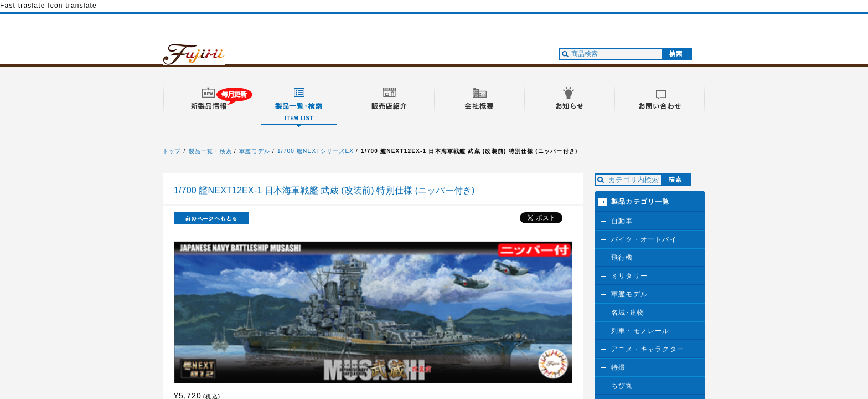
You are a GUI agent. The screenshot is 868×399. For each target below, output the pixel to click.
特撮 (618, 367)
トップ (172, 151)
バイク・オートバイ (644, 239)
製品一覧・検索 (210, 151)
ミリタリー (629, 276)
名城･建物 (628, 313)
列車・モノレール (640, 331)
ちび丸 (622, 386)
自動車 (622, 221)
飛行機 (622, 258)
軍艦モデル (255, 151)
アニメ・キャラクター (648, 349)
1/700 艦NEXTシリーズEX (316, 151)
